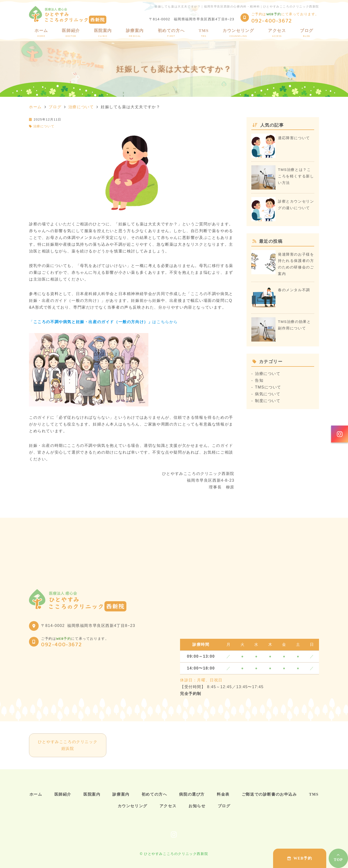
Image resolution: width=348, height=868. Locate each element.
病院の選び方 (192, 794)
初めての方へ (171, 33)
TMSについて (268, 387)
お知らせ (197, 806)
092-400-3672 (62, 645)
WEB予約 (300, 858)
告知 (259, 380)
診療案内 (135, 33)
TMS (204, 33)
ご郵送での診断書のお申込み (269, 794)
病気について (268, 394)
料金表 (223, 794)
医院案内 (103, 33)
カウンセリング (238, 33)
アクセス (277, 33)
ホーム (41, 33)
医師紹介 (71, 33)
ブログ (307, 33)
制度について (268, 401)
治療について (44, 126)
